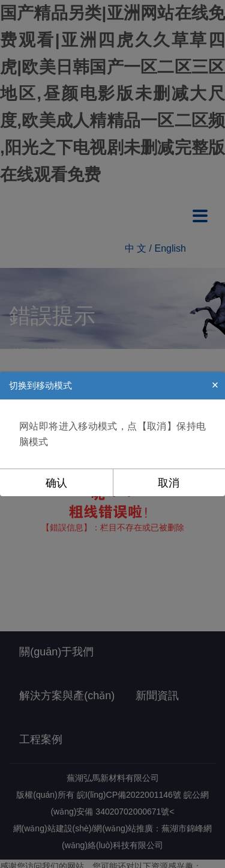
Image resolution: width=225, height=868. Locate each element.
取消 (169, 483)
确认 (56, 483)
